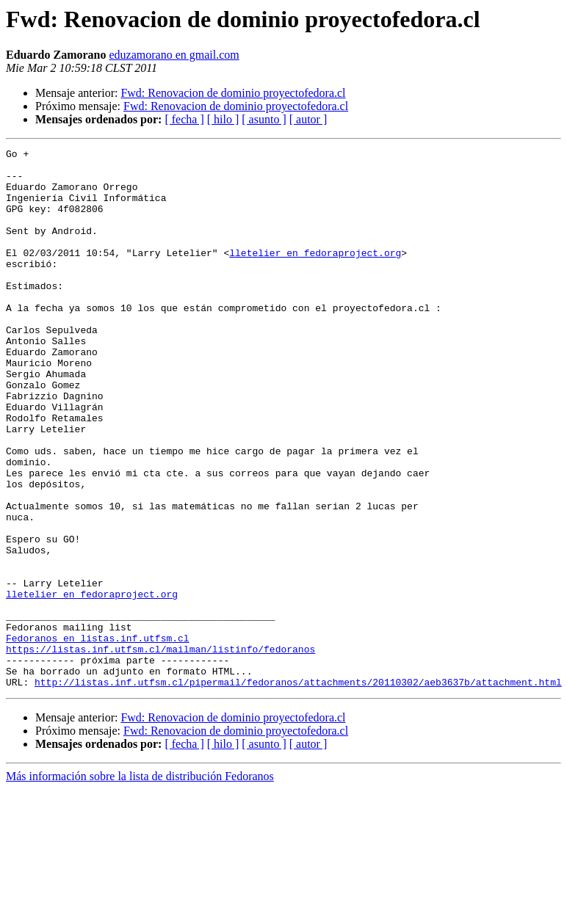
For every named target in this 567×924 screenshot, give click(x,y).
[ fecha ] (184, 119)
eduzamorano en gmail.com (174, 55)
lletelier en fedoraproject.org (315, 274)
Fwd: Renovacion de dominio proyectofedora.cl (233, 93)
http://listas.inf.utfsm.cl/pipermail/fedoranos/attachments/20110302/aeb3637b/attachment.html (298, 790)
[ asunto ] (264, 119)
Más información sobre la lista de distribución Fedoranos (140, 884)
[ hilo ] (223, 119)
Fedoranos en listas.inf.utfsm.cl (98, 737)
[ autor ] (308, 119)
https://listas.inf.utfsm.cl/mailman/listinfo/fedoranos (160, 750)
